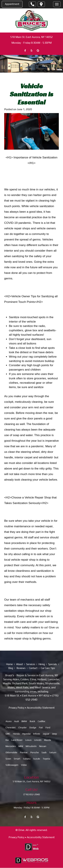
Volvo (24, 765)
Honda (16, 734)
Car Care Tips (48, 668)
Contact (33, 668)
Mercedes (11, 746)
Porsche (35, 753)
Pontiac (24, 753)
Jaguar (46, 734)
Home (9, 664)
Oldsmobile (11, 753)
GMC (8, 734)
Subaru (27, 759)
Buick (32, 721)
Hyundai (26, 734)
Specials (53, 664)
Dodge (33, 728)
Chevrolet (11, 728)
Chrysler (23, 728)
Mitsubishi (31, 746)
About (19, 664)
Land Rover (17, 740)
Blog (11, 668)
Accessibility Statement (41, 708)
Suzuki (37, 759)
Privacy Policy (16, 708)
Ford (48, 728)
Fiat (41, 728)
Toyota (46, 759)
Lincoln (38, 740)
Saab (44, 753)
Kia (7, 740)
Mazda (48, 740)
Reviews (21, 668)
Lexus (28, 740)
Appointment (12, 4)
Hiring (42, 664)
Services (31, 664)
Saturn (53, 753)
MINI (21, 746)
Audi (16, 721)
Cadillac (42, 721)
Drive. (22, 830)
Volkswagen (12, 765)
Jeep (55, 734)
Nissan (43, 746)
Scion (8, 759)
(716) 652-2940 (32, 794)
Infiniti (37, 734)
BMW (24, 721)
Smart (17, 759)
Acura (8, 721)
